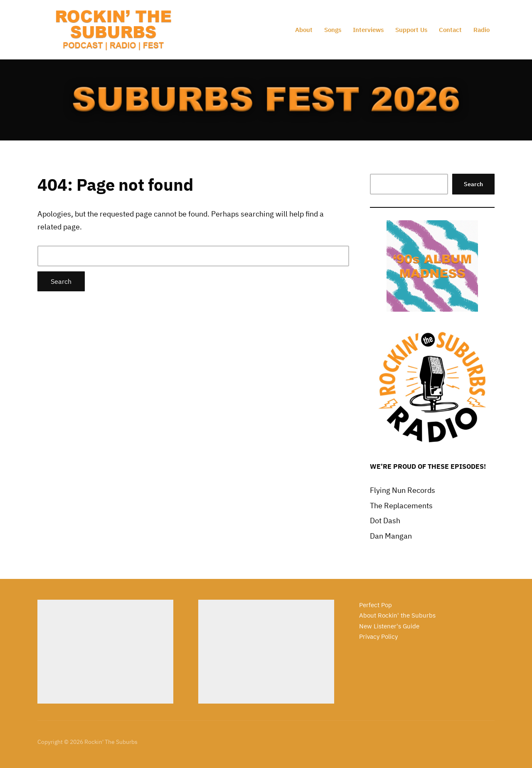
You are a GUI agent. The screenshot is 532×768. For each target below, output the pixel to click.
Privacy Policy (378, 636)
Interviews (368, 30)
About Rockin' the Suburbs (397, 615)
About (304, 30)
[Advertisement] (105, 652)
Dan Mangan (391, 536)
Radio (482, 30)
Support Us (411, 30)
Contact (450, 30)
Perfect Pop (376, 605)
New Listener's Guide (389, 626)
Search (473, 184)
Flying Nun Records (403, 490)
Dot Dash (385, 521)
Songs (333, 30)
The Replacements (401, 506)
